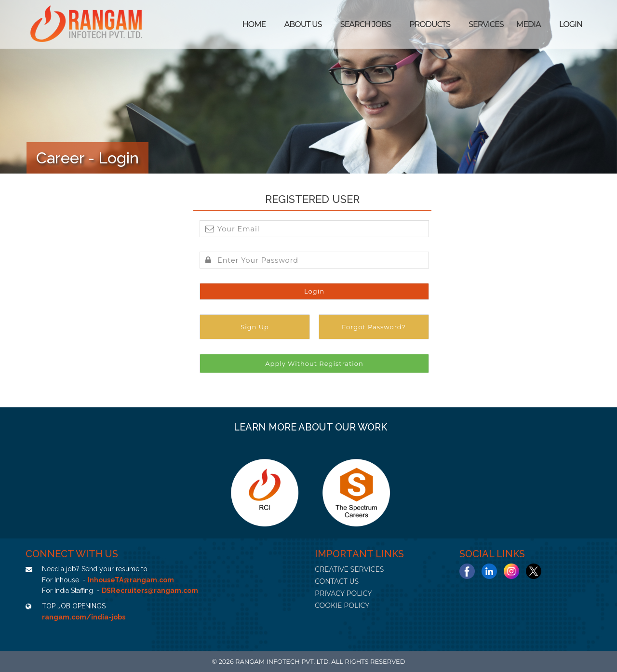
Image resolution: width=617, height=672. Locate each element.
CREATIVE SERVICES (349, 569)
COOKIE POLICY (342, 605)
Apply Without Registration (314, 363)
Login (571, 24)
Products (430, 24)
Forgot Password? (374, 327)
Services (486, 24)
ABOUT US (303, 24)
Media (529, 24)
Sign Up (255, 327)
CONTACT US (337, 581)
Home (254, 24)
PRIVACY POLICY (343, 593)
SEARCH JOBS (366, 24)
